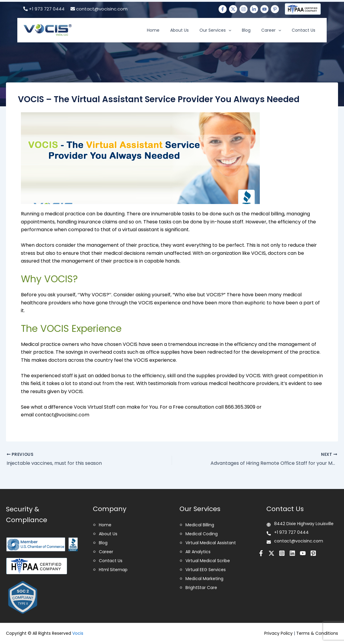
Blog (255, 30)
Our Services (228, 30)
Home (173, 30)
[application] (241, 30)
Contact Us (305, 30)
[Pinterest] (275, 9)
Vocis (78, 633)
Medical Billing (200, 525)
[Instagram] (244, 9)
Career (277, 30)
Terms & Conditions (317, 633)
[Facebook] (223, 9)
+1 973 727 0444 (44, 9)
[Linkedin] (254, 9)
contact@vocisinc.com (99, 9)
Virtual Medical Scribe (208, 561)
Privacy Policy (279, 633)
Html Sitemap (113, 570)
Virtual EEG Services (206, 570)
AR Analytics (198, 552)
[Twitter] (233, 9)
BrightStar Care (201, 588)
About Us (196, 30)
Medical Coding (202, 534)
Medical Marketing (204, 579)
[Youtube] (264, 9)
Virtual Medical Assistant (211, 543)
